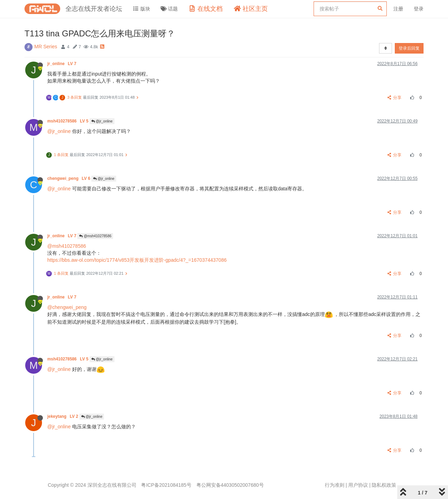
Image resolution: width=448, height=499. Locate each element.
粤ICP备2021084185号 (166, 485)
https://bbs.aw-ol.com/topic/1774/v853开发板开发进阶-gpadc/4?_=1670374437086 (137, 260)
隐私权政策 (384, 485)
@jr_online (102, 121)
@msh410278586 (95, 236)
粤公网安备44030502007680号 (230, 485)
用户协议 (358, 485)
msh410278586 (68, 121)
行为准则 (335, 485)
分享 (395, 98)
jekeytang (63, 416)
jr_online (62, 64)
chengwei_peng (69, 178)
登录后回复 (409, 48)
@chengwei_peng (67, 307)
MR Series (46, 47)
